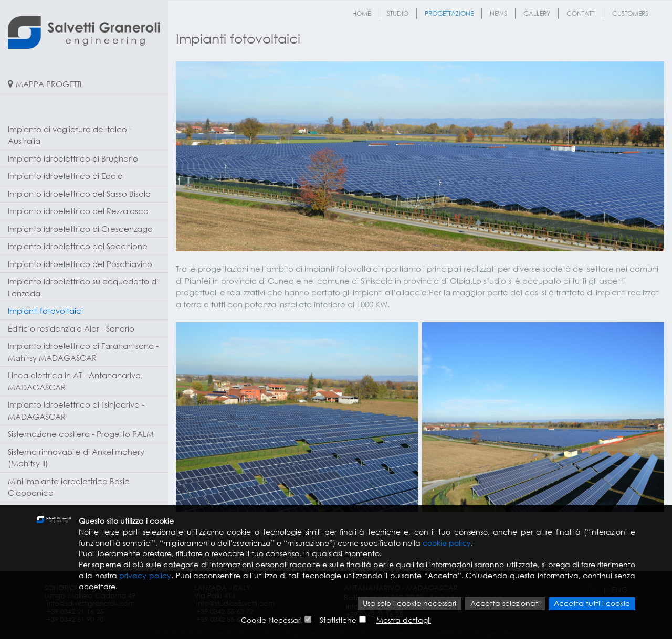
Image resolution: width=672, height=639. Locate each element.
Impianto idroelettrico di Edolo (65, 176)
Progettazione (449, 13)
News (498, 13)
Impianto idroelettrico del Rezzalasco (78, 211)
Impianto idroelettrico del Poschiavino (80, 264)
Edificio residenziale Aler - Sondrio (71, 328)
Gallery (537, 13)
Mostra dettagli (404, 620)
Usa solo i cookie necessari (409, 604)
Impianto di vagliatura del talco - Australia (70, 135)
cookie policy (447, 543)
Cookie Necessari (271, 620)
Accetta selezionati (505, 604)
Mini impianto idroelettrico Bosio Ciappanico (69, 487)
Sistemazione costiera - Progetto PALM (81, 434)
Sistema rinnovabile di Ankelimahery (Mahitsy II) (76, 458)
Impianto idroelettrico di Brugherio (73, 158)
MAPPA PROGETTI (49, 84)
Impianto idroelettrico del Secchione (78, 246)
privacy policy (145, 576)
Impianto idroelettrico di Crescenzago (80, 229)
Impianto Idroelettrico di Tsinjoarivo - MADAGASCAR (76, 411)
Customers (630, 13)
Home (361, 13)
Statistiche (338, 620)
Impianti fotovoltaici (45, 311)
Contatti (581, 13)
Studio (398, 13)
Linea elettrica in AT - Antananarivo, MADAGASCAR (75, 381)
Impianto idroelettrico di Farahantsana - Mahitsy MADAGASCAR (83, 352)
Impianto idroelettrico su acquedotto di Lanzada (83, 287)
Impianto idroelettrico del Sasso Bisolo (79, 194)
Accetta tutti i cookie (592, 604)
